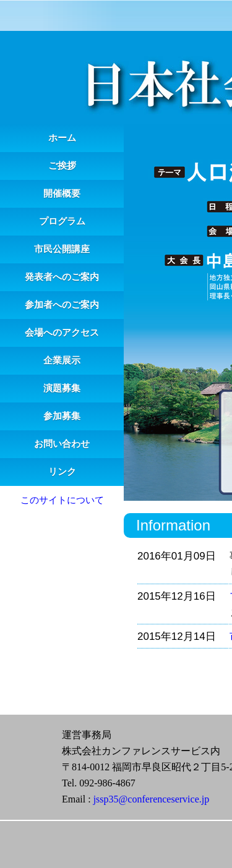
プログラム (62, 221)
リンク (62, 472)
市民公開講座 (62, 249)
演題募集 (62, 388)
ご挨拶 (62, 166)
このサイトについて (62, 500)
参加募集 (62, 416)
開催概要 (62, 194)
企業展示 (62, 360)
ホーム (62, 138)
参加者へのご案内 (62, 305)
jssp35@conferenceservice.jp (152, 799)
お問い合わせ (62, 444)
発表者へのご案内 (62, 277)
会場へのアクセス (62, 333)
